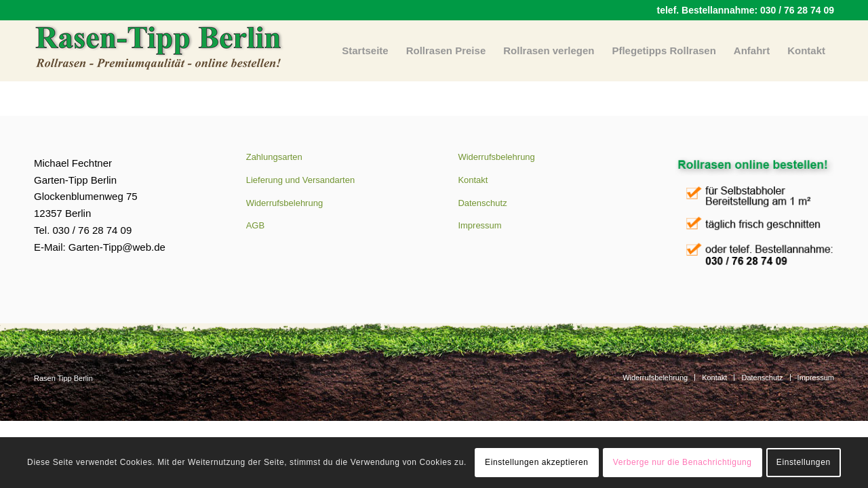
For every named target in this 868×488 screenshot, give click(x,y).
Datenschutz (482, 203)
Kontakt (473, 180)
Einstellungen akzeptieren (536, 462)
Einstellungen (804, 462)
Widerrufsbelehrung (284, 203)
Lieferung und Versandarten (300, 180)
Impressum (479, 225)
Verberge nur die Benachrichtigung (683, 462)
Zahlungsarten (274, 157)
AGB (255, 225)
